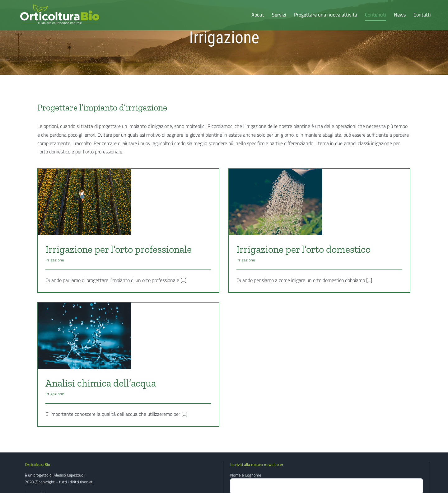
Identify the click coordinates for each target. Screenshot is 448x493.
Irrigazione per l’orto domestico (299, 249)
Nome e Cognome (246, 475)
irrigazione (55, 260)
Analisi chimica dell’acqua (120, 373)
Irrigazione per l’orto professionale (119, 249)
